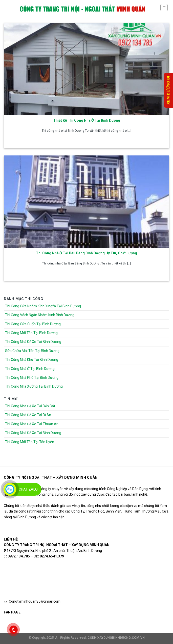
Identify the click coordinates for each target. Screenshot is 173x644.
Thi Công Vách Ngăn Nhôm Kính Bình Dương (40, 315)
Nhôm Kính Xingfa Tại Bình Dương (44, 619)
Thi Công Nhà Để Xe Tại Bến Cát (30, 406)
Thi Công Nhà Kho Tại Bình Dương (32, 360)
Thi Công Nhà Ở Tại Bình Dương (30, 369)
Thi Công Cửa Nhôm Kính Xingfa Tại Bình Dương (43, 306)
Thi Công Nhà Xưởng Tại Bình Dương (34, 386)
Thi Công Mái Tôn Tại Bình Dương (31, 333)
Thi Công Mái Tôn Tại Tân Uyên (30, 442)
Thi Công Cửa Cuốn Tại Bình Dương (33, 324)
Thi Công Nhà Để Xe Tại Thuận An (32, 424)
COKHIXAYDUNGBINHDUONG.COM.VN (116, 638)
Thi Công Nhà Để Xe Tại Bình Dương (33, 342)
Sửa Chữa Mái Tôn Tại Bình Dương (32, 351)
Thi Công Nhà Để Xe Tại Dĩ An (28, 415)
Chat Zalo (28, 489)
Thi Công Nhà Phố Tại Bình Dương (32, 378)
